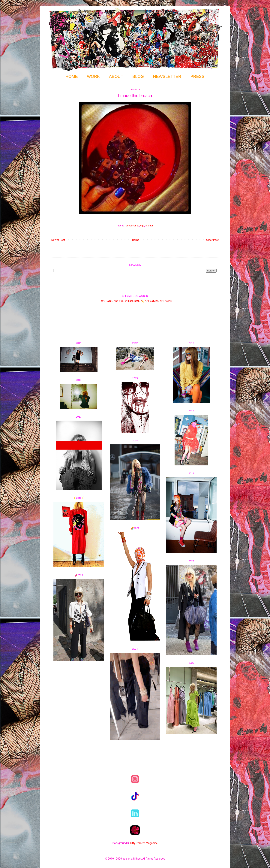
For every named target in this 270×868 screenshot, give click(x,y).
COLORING (166, 301)
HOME (72, 76)
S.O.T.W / (119, 301)
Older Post (212, 240)
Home (136, 240)
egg (142, 226)
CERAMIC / (153, 301)
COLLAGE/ (107, 301)
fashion (149, 226)
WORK (93, 76)
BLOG (138, 76)
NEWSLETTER (167, 76)
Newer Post (58, 240)
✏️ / (144, 301)
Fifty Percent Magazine (144, 843)
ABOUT (116, 76)
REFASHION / (133, 301)
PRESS (198, 76)
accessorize (132, 226)
